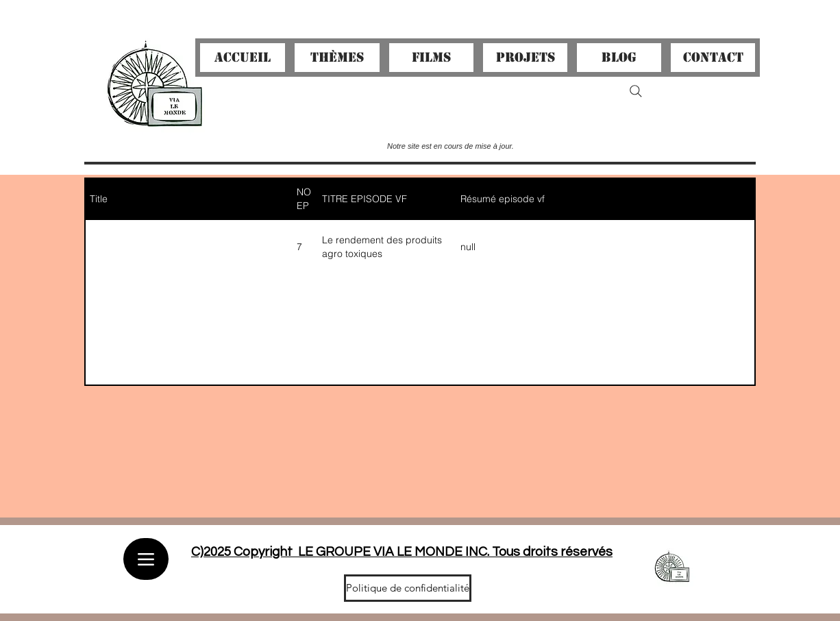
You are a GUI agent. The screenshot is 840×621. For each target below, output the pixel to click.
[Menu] (146, 559)
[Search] (636, 91)
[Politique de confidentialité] (408, 588)
